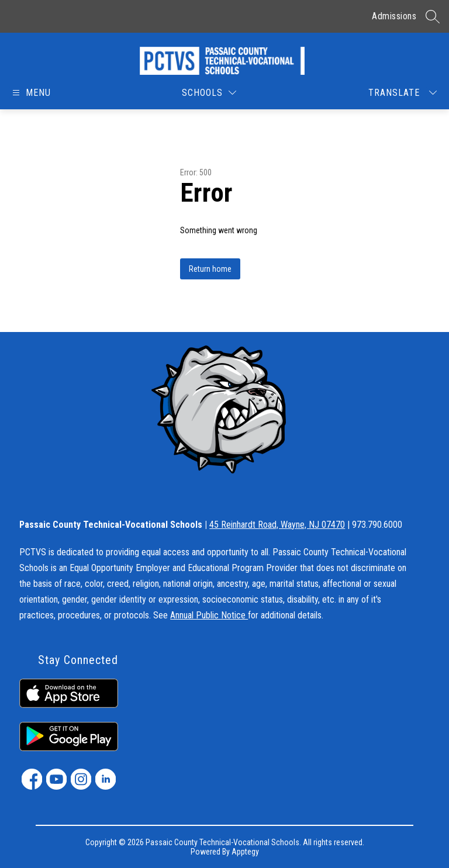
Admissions (394, 16)
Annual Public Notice (209, 615)
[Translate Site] (403, 93)
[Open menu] (31, 93)
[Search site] (433, 16)
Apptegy (245, 852)
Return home (210, 269)
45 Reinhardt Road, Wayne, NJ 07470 (277, 525)
